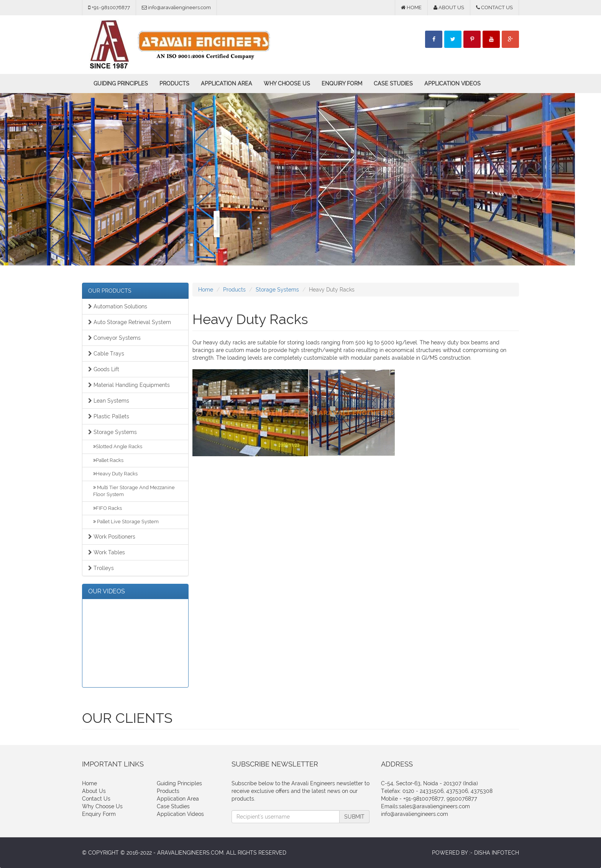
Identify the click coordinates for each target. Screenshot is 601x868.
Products (174, 84)
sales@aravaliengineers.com (434, 806)
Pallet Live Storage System (126, 522)
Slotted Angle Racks (118, 446)
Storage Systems (112, 432)
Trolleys (101, 568)
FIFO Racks (108, 508)
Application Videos (452, 84)
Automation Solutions (118, 306)
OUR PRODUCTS (110, 291)
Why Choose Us (287, 84)
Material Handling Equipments (129, 385)
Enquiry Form (342, 84)
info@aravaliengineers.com (415, 814)
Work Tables (107, 552)
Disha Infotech (497, 853)
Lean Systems (109, 401)
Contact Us (96, 799)
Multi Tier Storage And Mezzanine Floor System (134, 491)
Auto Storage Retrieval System (130, 322)
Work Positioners (112, 537)
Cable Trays (106, 354)
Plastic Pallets (109, 416)
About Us (94, 791)
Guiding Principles (121, 84)
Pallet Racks (108, 460)
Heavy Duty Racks (115, 474)
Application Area (227, 84)
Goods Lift (104, 369)
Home (206, 290)
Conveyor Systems (114, 338)
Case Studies (393, 84)
